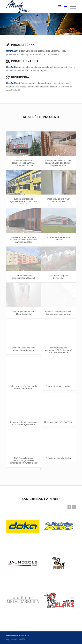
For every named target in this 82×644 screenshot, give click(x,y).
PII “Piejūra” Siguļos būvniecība (58, 277)
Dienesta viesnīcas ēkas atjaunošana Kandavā (23, 349)
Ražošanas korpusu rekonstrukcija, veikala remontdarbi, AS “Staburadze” (23, 460)
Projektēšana (23, 45)
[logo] (34, 7)
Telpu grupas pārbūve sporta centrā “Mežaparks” (24, 387)
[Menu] (71, 7)
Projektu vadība (25, 61)
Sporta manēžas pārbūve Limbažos (58, 238)
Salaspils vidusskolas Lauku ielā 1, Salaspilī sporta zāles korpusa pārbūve (58, 163)
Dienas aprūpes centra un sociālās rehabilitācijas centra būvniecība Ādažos (24, 240)
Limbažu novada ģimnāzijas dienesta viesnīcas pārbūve (58, 313)
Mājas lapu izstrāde (15, 640)
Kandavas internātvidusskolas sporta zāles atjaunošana (23, 423)
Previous (69, 507)
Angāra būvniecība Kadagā (58, 386)
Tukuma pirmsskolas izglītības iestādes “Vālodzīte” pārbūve (23, 201)
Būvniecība (20, 77)
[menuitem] (71, 7)
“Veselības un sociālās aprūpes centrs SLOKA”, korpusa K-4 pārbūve (24, 163)
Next (74, 507)
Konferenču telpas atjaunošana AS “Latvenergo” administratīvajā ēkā (58, 350)
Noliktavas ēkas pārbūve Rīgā (58, 422)
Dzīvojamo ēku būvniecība (58, 458)
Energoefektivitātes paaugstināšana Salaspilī (24, 277)
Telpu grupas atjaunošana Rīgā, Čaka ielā (24, 313)
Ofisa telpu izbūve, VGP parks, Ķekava (58, 200)
